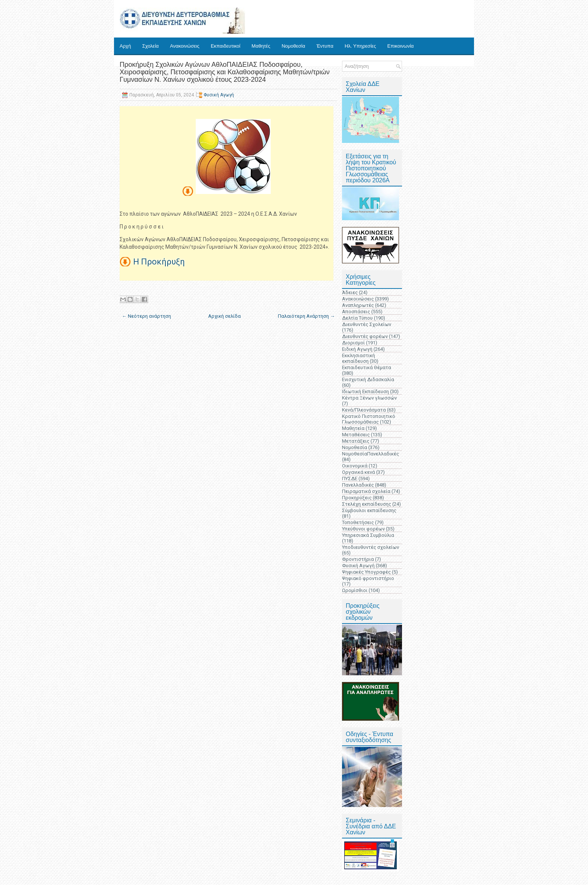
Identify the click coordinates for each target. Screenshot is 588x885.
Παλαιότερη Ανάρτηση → (306, 316)
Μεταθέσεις (356, 435)
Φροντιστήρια (358, 559)
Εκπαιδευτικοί (226, 46)
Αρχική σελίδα (224, 316)
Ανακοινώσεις (185, 46)
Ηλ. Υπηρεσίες (360, 46)
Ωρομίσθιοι (355, 590)
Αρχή (125, 46)
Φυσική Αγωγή (219, 95)
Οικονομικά (355, 466)
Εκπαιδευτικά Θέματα (367, 367)
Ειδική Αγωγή (357, 349)
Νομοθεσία (293, 46)
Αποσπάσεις (356, 312)
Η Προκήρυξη (159, 262)
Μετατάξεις (356, 441)
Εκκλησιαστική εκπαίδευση (358, 358)
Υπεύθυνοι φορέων (363, 529)
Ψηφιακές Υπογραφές (366, 572)
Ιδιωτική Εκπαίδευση (365, 391)
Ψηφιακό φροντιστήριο (368, 578)
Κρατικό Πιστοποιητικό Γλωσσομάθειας (369, 419)
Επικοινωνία (401, 46)
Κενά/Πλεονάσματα (364, 410)
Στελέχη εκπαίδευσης (367, 504)
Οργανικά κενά (358, 472)
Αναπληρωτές (358, 305)
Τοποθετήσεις (358, 522)
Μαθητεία (353, 428)
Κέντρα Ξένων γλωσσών (369, 398)
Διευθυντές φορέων (365, 336)
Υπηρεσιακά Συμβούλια (368, 535)
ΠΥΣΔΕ (350, 479)
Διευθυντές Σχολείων (367, 324)
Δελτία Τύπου (357, 318)
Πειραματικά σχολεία (366, 491)
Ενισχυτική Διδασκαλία (368, 379)
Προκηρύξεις (357, 498)
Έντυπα (325, 46)
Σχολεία (150, 46)
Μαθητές (261, 46)
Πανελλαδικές (358, 485)
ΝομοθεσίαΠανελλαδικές (370, 454)
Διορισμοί (353, 343)
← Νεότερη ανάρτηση (146, 316)
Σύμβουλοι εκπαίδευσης (369, 510)
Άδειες (350, 292)
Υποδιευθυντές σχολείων (370, 547)
